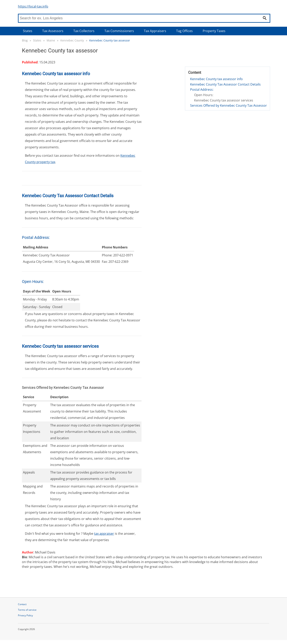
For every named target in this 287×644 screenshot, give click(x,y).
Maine (51, 40)
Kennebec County (72, 40)
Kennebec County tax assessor (110, 40)
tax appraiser (104, 534)
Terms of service (27, 610)
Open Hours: (204, 95)
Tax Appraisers (155, 31)
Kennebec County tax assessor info (216, 79)
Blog (25, 40)
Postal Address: (202, 90)
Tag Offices (184, 31)
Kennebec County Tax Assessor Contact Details (225, 84)
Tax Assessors (53, 31)
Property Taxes (214, 31)
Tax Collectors (84, 31)
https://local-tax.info (33, 6)
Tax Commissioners (119, 31)
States (28, 31)
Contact (22, 604)
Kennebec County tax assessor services (224, 100)
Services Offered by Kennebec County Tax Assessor (229, 105)
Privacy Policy (25, 615)
